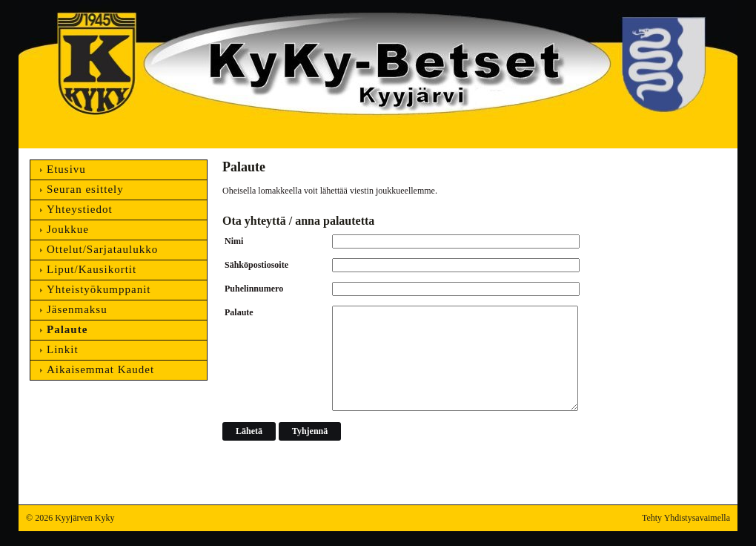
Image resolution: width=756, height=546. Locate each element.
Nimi (234, 241)
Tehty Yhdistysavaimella (686, 518)
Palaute (239, 312)
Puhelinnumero (254, 289)
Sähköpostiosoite (256, 265)
